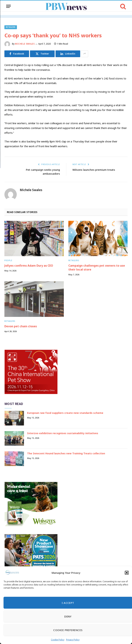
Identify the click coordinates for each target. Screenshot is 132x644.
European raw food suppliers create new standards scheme (65, 413)
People (8, 260)
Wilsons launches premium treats (94, 170)
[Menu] (8, 6)
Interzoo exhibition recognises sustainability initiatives (63, 433)
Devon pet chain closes (21, 326)
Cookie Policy (58, 640)
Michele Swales (25, 44)
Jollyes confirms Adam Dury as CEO (29, 266)
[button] (127, 573)
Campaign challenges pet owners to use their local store (97, 268)
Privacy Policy (73, 640)
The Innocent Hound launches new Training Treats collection (66, 453)
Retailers (11, 27)
